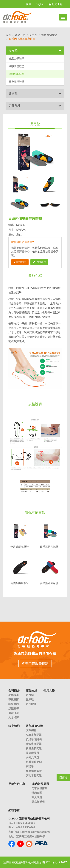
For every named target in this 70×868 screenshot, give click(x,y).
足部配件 (15, 106)
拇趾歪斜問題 (34, 748)
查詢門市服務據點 (35, 664)
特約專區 (37, 793)
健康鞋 (13, 93)
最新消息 (14, 713)
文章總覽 (31, 730)
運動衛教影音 (34, 771)
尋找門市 (20, 262)
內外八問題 (32, 757)
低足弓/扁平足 (34, 739)
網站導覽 (14, 810)
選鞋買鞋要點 (34, 762)
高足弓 (30, 766)
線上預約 (14, 726)
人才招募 (14, 718)
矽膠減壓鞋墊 (16, 66)
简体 (29, 4)
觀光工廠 (56, 4)
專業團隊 (14, 699)
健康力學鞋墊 (16, 59)
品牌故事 (14, 695)
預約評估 (39, 262)
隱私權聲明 (38, 802)
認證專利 (14, 704)
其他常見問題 (34, 775)
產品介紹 (20, 35)
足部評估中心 (17, 784)
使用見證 (49, 691)
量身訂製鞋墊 (16, 82)
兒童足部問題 (34, 735)
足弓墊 (33, 35)
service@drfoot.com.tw (36, 832)
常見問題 (37, 797)
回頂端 (63, 778)
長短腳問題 (32, 753)
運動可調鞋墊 (49, 35)
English (40, 4)
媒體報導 (14, 708)
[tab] (35, 51)
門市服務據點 (39, 788)
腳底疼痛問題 (34, 744)
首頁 (8, 35)
